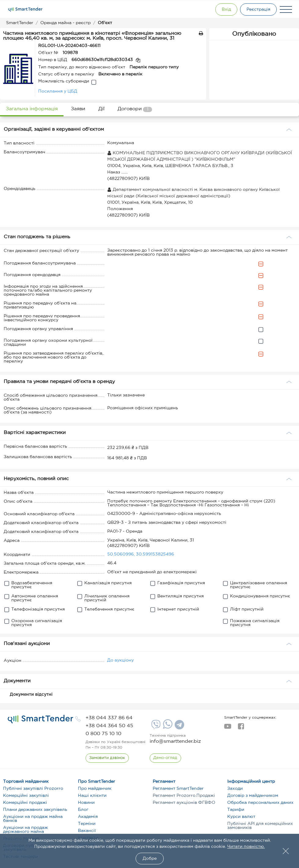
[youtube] (228, 728)
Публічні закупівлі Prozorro (33, 789)
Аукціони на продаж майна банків (33, 819)
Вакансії (87, 831)
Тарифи (236, 810)
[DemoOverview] (166, 758)
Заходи (235, 789)
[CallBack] (107, 758)
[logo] (40, 719)
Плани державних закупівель (35, 810)
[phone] (109, 718)
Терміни (87, 824)
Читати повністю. (246, 847)
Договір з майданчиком (253, 796)
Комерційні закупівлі (26, 796)
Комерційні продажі (25, 803)
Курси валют (241, 817)
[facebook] (241, 728)
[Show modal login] (224, 9)
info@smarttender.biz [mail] (175, 741)
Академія (88, 817)
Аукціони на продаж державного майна (26, 830)
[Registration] (258, 9)
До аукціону (120, 660)
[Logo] (25, 9)
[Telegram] (179, 727)
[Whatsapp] (167, 728)
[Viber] (155, 727)
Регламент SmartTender (178, 789)
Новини (86, 803)
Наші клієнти (92, 796)
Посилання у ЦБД (58, 91)
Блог (83, 810)
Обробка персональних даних (260, 803)
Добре (150, 859)
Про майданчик (95, 789)
